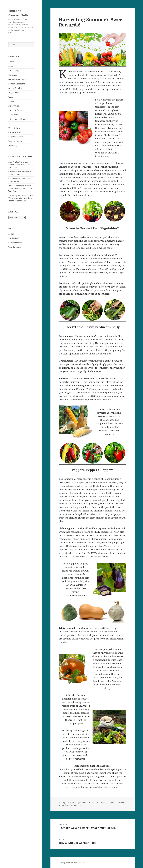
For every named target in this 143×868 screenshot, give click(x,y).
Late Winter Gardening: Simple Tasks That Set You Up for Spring (21, 165)
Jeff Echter (83, 803)
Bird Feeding (14, 71)
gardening (66, 805)
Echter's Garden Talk (18, 13)
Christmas (13, 75)
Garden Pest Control (17, 79)
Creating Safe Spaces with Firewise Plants (19, 180)
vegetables (76, 805)
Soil (10, 124)
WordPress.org (15, 247)
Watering (12, 146)
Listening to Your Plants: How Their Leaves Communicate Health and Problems (21, 198)
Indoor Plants (16, 110)
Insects (11, 97)
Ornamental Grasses (19, 119)
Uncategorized (15, 132)
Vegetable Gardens (16, 137)
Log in (11, 234)
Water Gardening (16, 141)
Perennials (13, 115)
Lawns (11, 101)
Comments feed (15, 243)
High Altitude (14, 93)
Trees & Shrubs (15, 128)
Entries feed (14, 238)
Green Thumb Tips (16, 88)
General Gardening (17, 84)
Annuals (12, 62)
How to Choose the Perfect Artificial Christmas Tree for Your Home (21, 188)
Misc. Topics (14, 106)
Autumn (12, 66)
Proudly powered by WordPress (72, 862)
